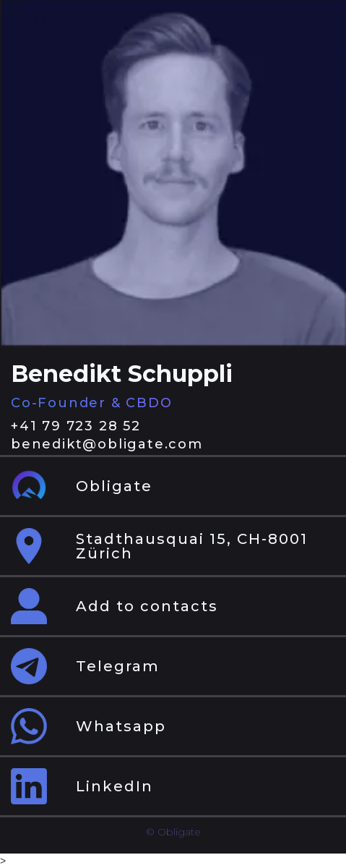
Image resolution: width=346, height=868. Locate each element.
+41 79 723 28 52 (76, 426)
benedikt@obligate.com (107, 444)
